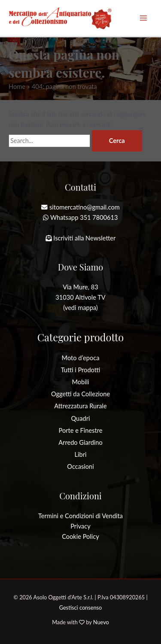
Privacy (80, 526)
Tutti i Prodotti (81, 370)
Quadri (81, 418)
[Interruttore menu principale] (143, 18)
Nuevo (101, 622)
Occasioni (80, 466)
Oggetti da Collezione (80, 394)
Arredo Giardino (80, 442)
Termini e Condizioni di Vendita (80, 516)
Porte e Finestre (81, 430)
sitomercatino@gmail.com (85, 207)
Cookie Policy (80, 536)
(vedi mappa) (80, 308)
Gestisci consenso (81, 608)
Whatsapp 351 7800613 (84, 217)
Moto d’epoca (81, 358)
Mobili (80, 382)
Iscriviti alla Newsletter (84, 238)
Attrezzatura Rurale (80, 406)
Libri (81, 454)
